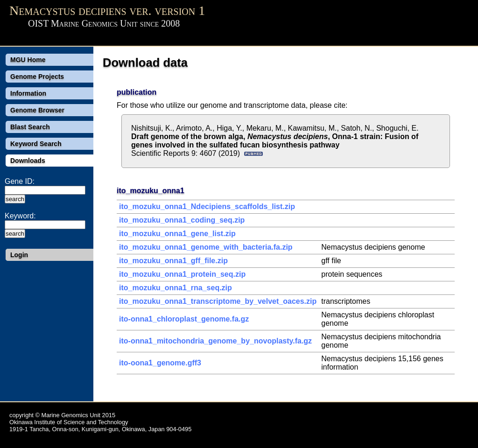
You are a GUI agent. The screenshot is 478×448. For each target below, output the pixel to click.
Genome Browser (37, 110)
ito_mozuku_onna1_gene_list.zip (177, 234)
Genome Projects (37, 77)
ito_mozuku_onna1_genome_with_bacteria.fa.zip (206, 247)
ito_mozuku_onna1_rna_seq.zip (176, 288)
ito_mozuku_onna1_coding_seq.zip (182, 220)
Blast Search (30, 127)
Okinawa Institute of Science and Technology (69, 422)
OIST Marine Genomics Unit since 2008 (104, 23)
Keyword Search (36, 144)
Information (28, 93)
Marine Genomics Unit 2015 (78, 415)
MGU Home (28, 60)
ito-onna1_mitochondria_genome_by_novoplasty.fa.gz (215, 341)
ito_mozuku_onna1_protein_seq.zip (182, 274)
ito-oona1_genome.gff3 (160, 363)
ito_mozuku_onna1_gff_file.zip (173, 261)
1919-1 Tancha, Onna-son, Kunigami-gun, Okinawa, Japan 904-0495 (100, 429)
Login (19, 255)
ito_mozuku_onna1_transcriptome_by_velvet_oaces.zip (218, 301)
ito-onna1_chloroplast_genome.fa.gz (184, 319)
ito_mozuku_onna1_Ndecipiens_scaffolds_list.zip (207, 206)
